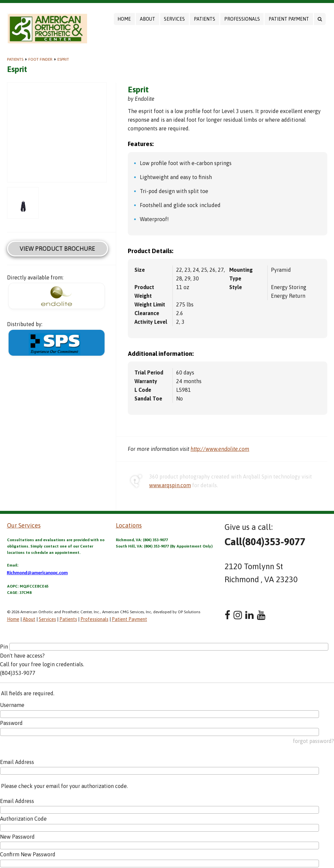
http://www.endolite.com (220, 449)
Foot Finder (40, 59)
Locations (129, 525)
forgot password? (313, 741)
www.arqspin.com (170, 485)
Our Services (24, 525)
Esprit (63, 59)
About (147, 19)
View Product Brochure (57, 249)
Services (174, 19)
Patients (205, 19)
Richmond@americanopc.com (38, 573)
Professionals (242, 19)
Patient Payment (289, 19)
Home (124, 19)
